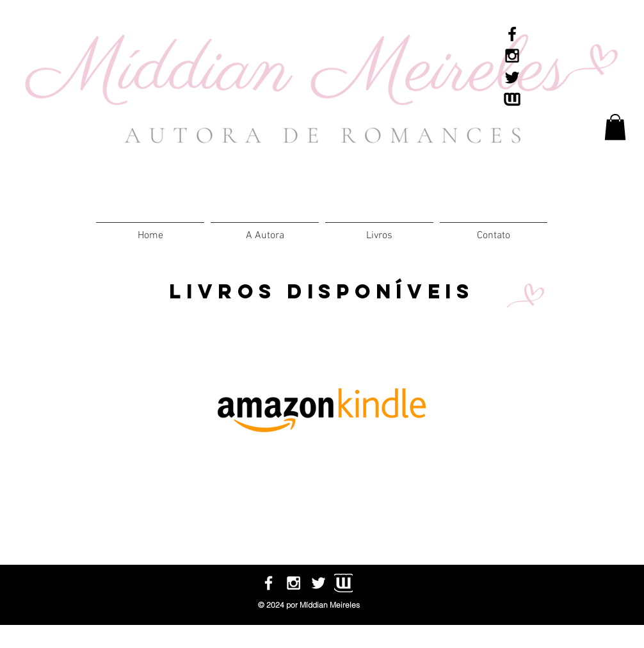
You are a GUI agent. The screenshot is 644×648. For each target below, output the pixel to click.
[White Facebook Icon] (269, 583)
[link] (615, 127)
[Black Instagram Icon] (512, 56)
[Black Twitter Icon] (512, 77)
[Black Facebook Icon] (512, 34)
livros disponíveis (322, 291)
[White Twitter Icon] (318, 583)
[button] (379, 230)
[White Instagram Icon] (294, 583)
